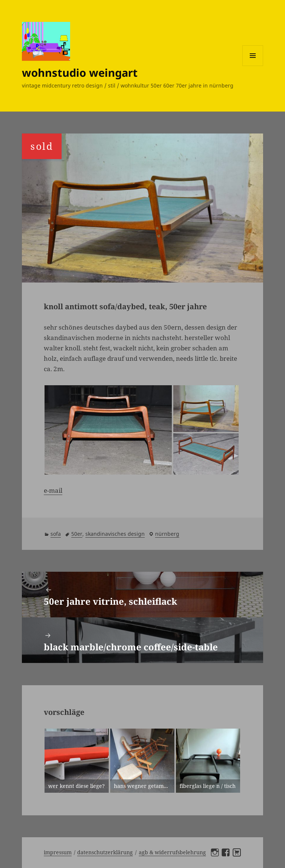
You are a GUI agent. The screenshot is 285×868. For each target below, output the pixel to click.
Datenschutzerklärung (105, 852)
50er (77, 534)
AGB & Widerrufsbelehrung (172, 852)
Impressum (58, 852)
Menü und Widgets (253, 66)
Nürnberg (167, 534)
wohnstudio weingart (80, 72)
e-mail (53, 490)
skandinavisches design (115, 534)
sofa (56, 534)
